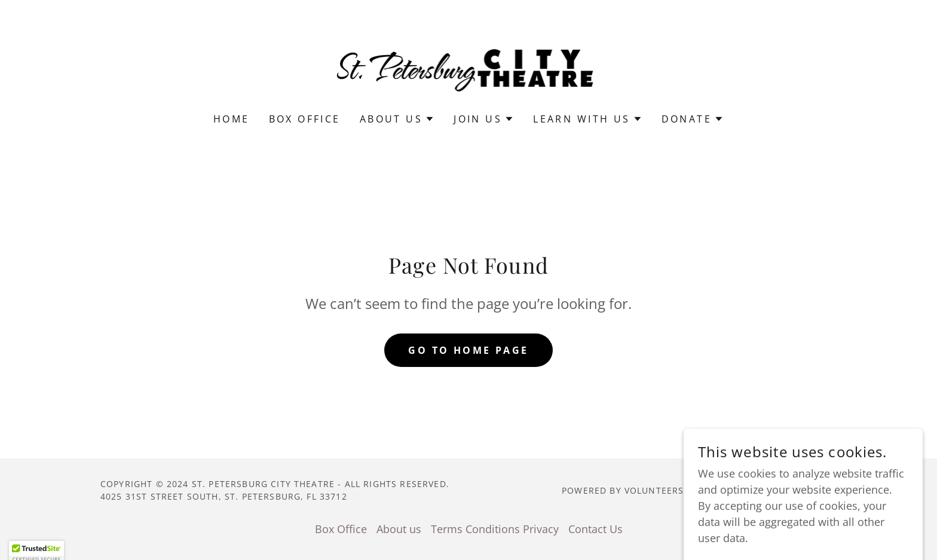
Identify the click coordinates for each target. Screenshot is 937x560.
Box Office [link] (305, 119)
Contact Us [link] (595, 529)
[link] (469, 64)
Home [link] (232, 119)
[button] (397, 119)
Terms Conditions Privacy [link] (495, 529)
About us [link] (399, 529)
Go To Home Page (468, 350)
